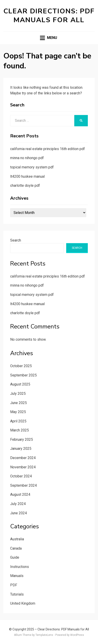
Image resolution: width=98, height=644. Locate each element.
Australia (17, 539)
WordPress (77, 635)
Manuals (17, 576)
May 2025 (18, 412)
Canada (16, 548)
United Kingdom (23, 603)
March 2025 (20, 430)
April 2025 (18, 421)
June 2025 (19, 403)
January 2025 (21, 449)
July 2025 (18, 394)
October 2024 (21, 476)
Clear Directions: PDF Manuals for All (49, 16)
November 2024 (23, 467)
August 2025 (20, 384)
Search (16, 240)
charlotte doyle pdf (25, 186)
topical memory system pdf (32, 167)
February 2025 (22, 439)
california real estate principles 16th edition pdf (48, 149)
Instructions (20, 567)
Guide (15, 557)
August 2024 (20, 494)
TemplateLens (44, 635)
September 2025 (23, 375)
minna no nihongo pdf (27, 158)
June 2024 (19, 513)
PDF (14, 585)
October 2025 (21, 366)
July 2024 (18, 504)
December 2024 (23, 458)
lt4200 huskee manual (27, 176)
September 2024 (23, 485)
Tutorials (17, 594)
